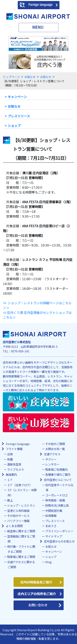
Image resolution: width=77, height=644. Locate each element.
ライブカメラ (16, 469)
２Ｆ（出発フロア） (20, 485)
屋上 (10, 500)
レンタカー (52, 464)
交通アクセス (52, 454)
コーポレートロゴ (56, 495)
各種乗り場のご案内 (58, 474)
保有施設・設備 (55, 500)
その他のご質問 (55, 444)
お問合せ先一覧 (55, 449)
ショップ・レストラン (21, 505)
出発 (10, 454)
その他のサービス (18, 516)
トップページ (11, 77)
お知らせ (30, 77)
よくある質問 (14, 526)
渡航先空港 (14, 464)
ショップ (14, 126)
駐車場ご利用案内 (56, 469)
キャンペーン (17, 97)
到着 (10, 459)
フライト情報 (14, 449)
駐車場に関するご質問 (21, 557)
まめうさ (51, 526)
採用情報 (51, 516)
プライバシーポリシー (59, 531)
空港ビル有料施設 (18, 511)
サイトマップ (54, 536)
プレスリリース (19, 116)
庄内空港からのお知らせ (59, 541)
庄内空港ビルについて (58, 480)
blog (48, 562)
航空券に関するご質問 (21, 531)
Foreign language (18, 444)
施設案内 (11, 474)
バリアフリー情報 (18, 521)
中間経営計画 (54, 511)
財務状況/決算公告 (57, 505)
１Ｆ (10, 480)
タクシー (51, 459)
